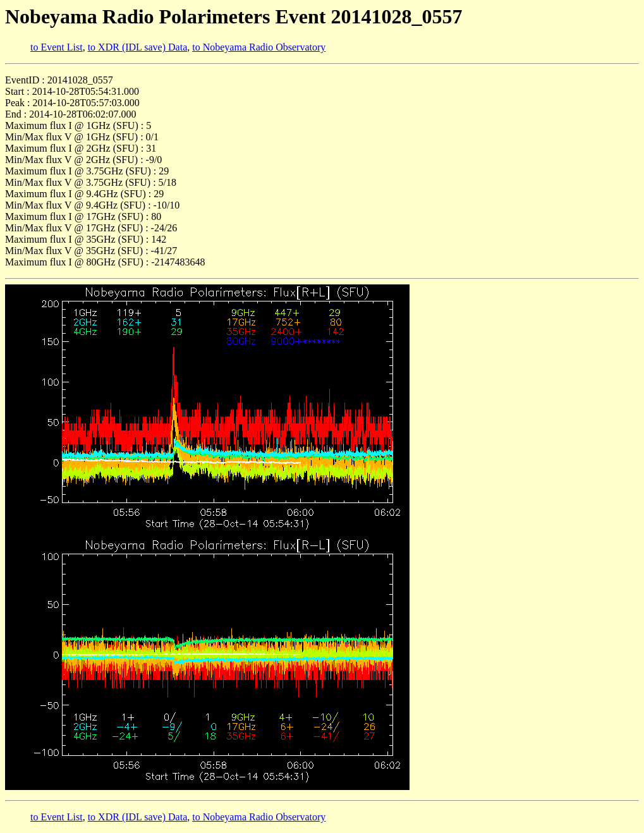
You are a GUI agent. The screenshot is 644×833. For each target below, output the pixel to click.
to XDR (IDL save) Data (138, 47)
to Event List (57, 47)
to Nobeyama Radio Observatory (259, 47)
